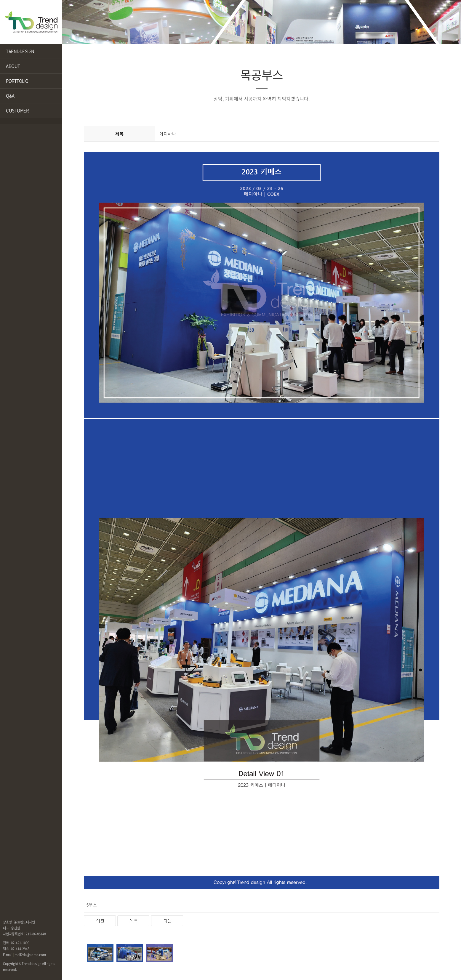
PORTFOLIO (17, 81)
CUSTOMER (17, 110)
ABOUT (13, 66)
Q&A (10, 96)
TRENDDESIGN (20, 51)
